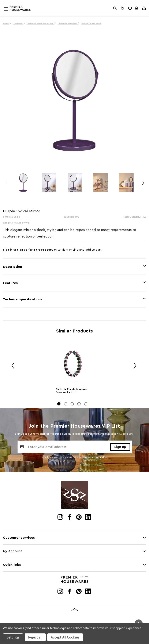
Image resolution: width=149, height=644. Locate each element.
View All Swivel (21, 223)
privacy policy (99, 457)
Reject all (35, 637)
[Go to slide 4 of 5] (79, 404)
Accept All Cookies (65, 637)
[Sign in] (137, 8)
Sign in (8, 250)
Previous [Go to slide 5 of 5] (11, 366)
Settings (13, 637)
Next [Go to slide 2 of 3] (143, 185)
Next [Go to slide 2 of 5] (133, 366)
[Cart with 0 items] (144, 8)
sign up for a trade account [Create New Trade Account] (37, 250)
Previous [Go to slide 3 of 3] (6, 185)
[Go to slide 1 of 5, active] (59, 404)
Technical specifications (23, 299)
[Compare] (122, 8)
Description (12, 267)
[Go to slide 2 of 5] (66, 404)
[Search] (115, 8)
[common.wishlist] (130, 8)
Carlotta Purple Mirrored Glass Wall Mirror (72, 391)
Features (10, 283)
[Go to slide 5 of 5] (86, 404)
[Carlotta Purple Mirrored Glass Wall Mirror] (72, 363)
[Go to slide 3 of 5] (72, 404)
